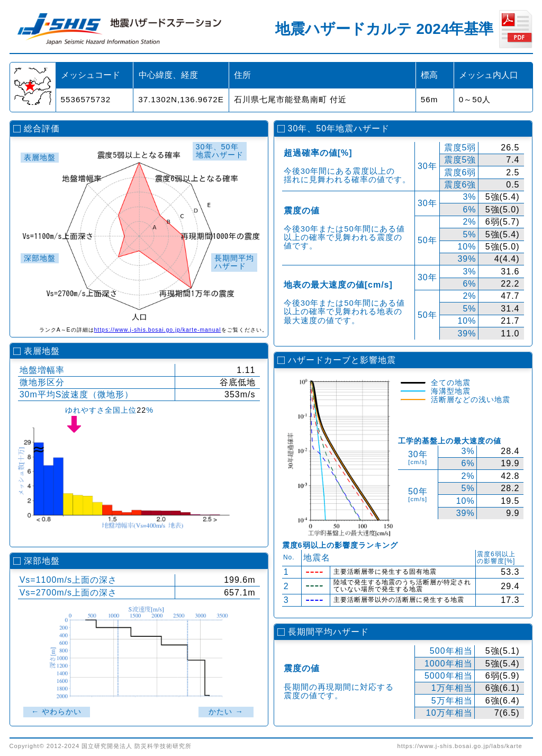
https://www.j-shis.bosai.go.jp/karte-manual (158, 330)
